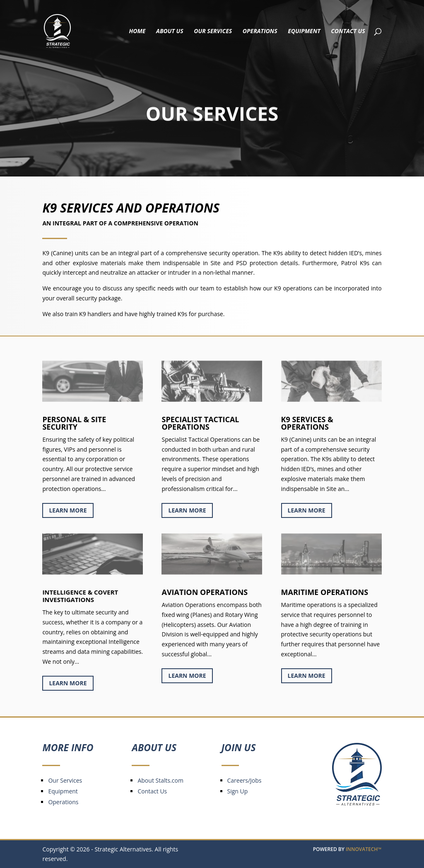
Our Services (213, 31)
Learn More (68, 510)
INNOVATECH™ (364, 849)
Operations (260, 31)
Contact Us (348, 31)
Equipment (304, 31)
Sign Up (238, 791)
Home (137, 31)
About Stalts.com (160, 780)
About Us (170, 31)
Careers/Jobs (245, 780)
